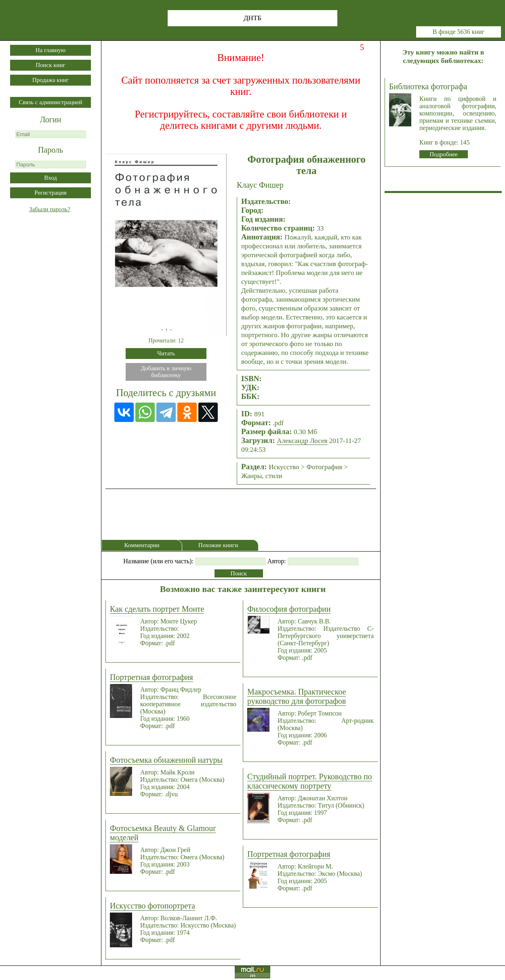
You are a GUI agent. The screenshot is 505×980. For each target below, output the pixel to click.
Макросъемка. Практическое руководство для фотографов (297, 696)
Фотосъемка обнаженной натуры (166, 760)
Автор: (277, 561)
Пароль (50, 150)
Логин (51, 120)
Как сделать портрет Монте (157, 609)
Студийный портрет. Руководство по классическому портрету (310, 781)
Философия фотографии (289, 609)
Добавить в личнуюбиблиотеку (166, 372)
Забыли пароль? (50, 209)
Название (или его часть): (158, 561)
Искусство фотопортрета (153, 906)
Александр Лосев (302, 441)
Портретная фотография (151, 677)
